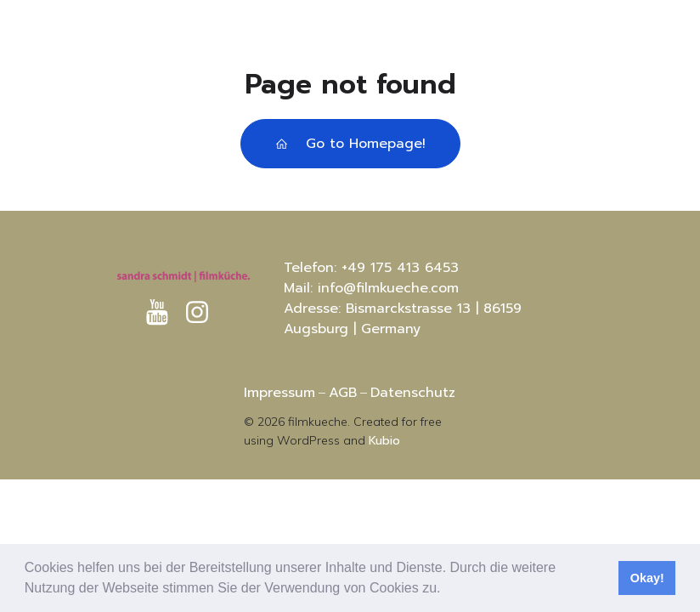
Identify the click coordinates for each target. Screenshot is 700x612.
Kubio (384, 441)
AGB (343, 393)
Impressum (279, 393)
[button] (447, 590)
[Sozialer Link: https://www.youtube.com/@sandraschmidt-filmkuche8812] (164, 313)
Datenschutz (413, 393)
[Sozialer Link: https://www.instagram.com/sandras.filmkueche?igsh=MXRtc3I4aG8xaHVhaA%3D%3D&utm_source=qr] (203, 313)
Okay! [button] (647, 578)
